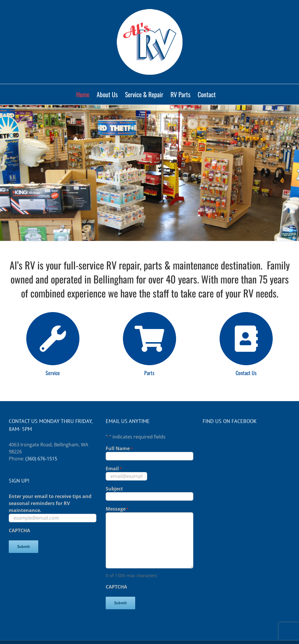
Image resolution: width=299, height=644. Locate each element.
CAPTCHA (19, 530)
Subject (114, 489)
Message (117, 509)
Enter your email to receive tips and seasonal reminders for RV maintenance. (50, 503)
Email (114, 469)
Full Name (119, 449)
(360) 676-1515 (41, 459)
